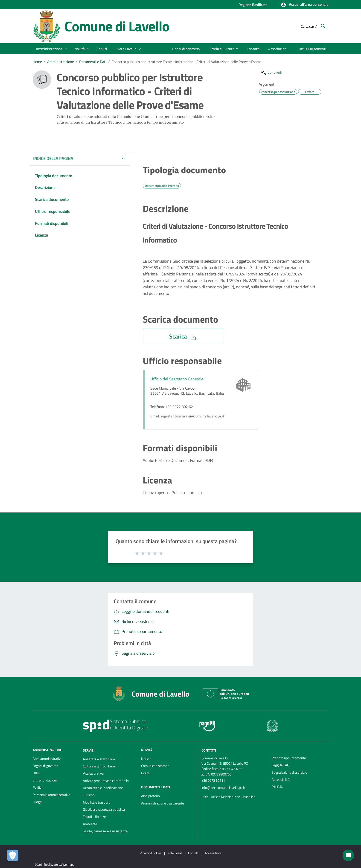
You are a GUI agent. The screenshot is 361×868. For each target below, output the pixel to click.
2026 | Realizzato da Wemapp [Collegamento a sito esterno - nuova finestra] (54, 864)
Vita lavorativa (93, 773)
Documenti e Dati (93, 62)
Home (37, 62)
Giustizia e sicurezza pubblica (104, 809)
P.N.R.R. (277, 787)
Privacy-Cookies (151, 853)
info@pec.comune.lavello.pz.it (223, 788)
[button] (304, 5)
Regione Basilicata (253, 5)
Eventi (146, 773)
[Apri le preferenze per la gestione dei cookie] (13, 855)
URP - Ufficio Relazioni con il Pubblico (228, 797)
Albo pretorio (150, 796)
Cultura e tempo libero (99, 766)
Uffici (36, 773)
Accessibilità (281, 780)
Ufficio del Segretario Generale (177, 379)
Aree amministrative (48, 759)
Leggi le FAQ (281, 765)
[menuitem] (186, 49)
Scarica (183, 336)
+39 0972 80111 (213, 780)
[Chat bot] (348, 855)
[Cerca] (323, 26)
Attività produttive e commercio (106, 781)
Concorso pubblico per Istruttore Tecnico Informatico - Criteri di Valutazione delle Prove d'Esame (187, 62)
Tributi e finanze (94, 817)
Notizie (146, 759)
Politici (37, 787)
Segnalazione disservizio (289, 772)
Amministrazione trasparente (163, 803)
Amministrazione (61, 62)
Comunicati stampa (155, 766)
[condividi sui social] (271, 72)
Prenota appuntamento (289, 758)
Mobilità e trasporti (97, 802)
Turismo (89, 795)
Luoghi (38, 802)
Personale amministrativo (51, 795)
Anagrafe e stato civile (99, 759)
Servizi (89, 750)
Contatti (209, 750)
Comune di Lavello (117, 26)
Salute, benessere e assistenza (105, 831)
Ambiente (90, 824)
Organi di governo (45, 766)
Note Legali (175, 853)
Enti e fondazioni (45, 780)
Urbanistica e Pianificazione (103, 788)
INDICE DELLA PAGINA (55, 158)
